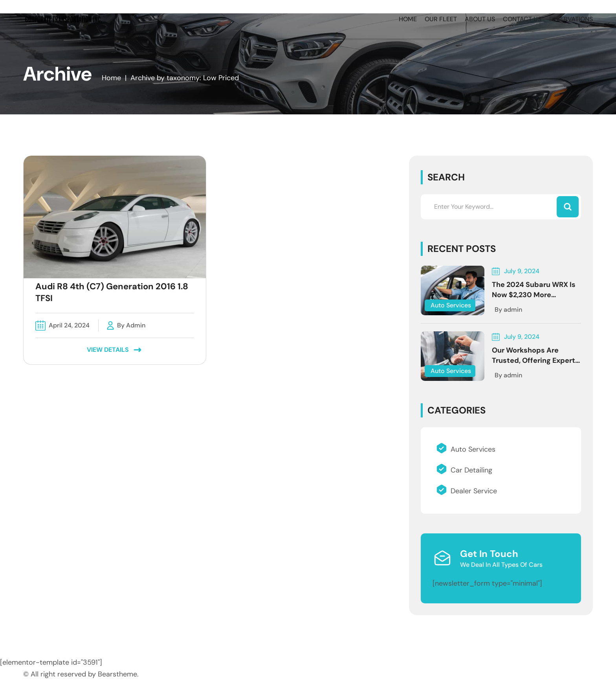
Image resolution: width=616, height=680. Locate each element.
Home (111, 78)
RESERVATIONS (571, 19)
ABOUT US (480, 19)
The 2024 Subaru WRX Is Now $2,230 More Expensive (534, 295)
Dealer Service (467, 491)
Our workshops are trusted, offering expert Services (533, 360)
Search (446, 177)
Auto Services (451, 305)
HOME (408, 19)
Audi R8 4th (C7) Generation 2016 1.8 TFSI (112, 292)
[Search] (568, 207)
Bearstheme (117, 674)
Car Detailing (464, 470)
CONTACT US (522, 19)
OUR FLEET (441, 19)
